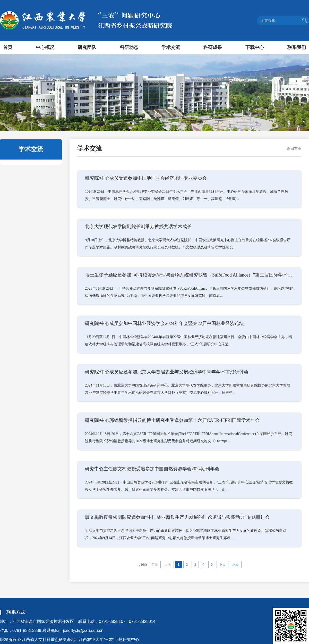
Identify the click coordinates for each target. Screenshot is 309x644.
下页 (222, 564)
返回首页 (294, 148)
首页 (8, 47)
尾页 (236, 564)
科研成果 (213, 47)
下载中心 (255, 47)
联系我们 (297, 47)
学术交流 (171, 47)
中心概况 (45, 47)
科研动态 (129, 47)
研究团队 (87, 47)
